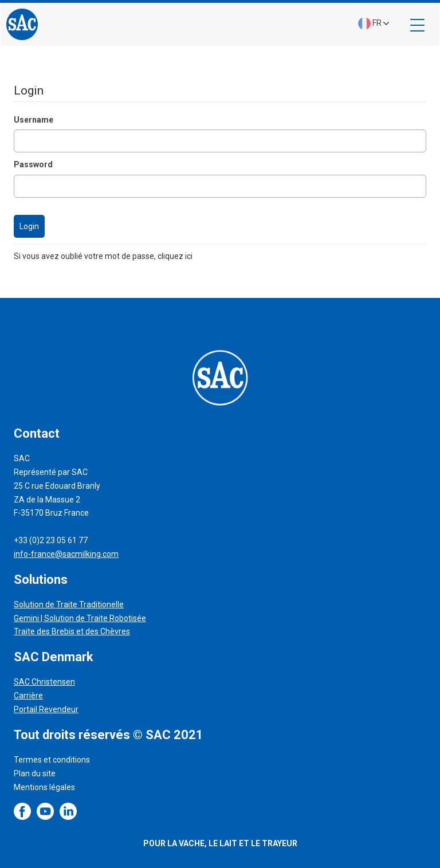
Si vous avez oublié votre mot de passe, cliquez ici (103, 256)
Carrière (28, 696)
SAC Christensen (44, 682)
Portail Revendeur (46, 709)
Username (34, 120)
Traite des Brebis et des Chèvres (72, 631)
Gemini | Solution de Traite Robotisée (80, 618)
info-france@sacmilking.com (66, 554)
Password (33, 164)
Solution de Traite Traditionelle (69, 604)
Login (29, 226)
